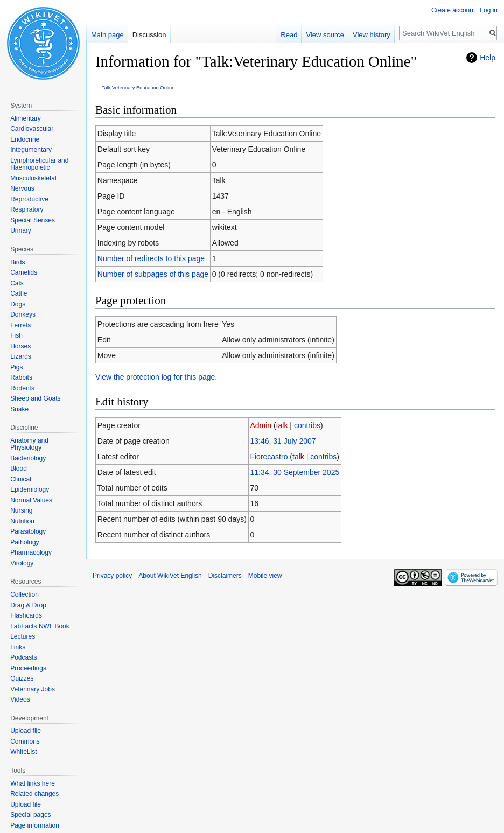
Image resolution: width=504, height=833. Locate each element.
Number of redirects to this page (151, 258)
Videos (20, 699)
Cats (17, 283)
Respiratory (27, 209)
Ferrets (20, 325)
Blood (19, 468)
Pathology (24, 542)
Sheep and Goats (35, 398)
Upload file (26, 731)
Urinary (21, 230)
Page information (35, 825)
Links (18, 647)
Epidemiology (30, 489)
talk (282, 425)
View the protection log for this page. (156, 377)
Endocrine (25, 139)
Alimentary (26, 118)
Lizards (21, 356)
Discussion (149, 35)
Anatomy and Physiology (29, 444)
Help (488, 58)
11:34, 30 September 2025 (295, 472)
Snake (19, 409)
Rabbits (21, 377)
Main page (107, 35)
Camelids (24, 272)
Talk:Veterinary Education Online (138, 87)
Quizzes (22, 678)
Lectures (23, 636)
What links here (33, 783)
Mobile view (265, 576)
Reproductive (29, 199)
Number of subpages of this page (153, 274)
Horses (20, 346)
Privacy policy (112, 576)
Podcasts (23, 657)
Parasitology (28, 531)
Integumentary (31, 150)
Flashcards (26, 615)
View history (372, 35)
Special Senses (33, 220)
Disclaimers (225, 576)
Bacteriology (28, 458)
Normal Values (31, 500)
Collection (24, 594)
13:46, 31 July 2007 (283, 441)
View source (325, 35)
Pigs (16, 367)
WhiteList (23, 752)
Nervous (22, 188)
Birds (17, 262)
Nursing (21, 510)
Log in (489, 10)
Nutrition (22, 521)
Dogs (18, 304)
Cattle (19, 293)
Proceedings (28, 668)
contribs (307, 425)
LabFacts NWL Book (40, 626)
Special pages (30, 815)
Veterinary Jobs (33, 689)
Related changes (34, 794)
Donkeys (23, 314)
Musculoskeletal (33, 178)
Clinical (21, 479)
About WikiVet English (170, 576)
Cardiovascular (32, 129)
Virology (22, 563)
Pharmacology (31, 552)
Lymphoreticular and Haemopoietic (39, 164)
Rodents (22, 388)
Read (289, 35)
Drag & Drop (28, 605)
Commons (25, 741)
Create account (453, 10)
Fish (16, 335)
